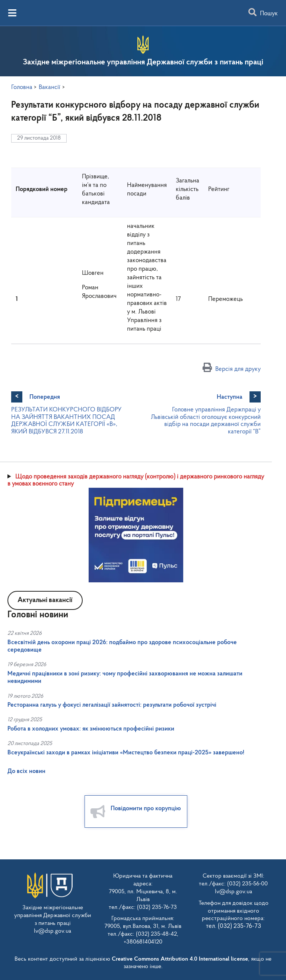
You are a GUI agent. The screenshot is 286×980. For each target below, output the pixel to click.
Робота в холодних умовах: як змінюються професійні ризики (91, 729)
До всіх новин (26, 771)
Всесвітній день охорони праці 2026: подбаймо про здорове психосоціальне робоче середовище (122, 646)
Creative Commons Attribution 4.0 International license (180, 959)
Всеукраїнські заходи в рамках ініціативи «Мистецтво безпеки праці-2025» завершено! (126, 753)
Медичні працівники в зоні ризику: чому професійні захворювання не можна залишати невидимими (125, 677)
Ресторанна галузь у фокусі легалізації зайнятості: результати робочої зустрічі (112, 705)
